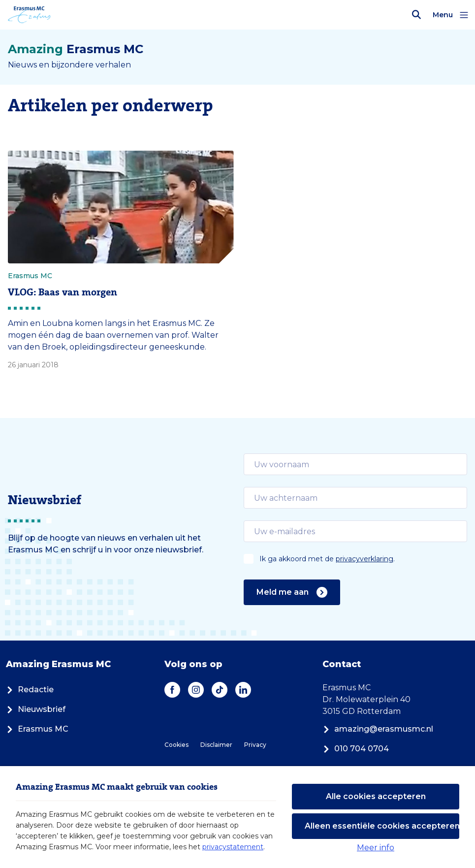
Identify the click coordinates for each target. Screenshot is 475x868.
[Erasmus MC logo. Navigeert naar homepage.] (29, 15)
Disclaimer (216, 745)
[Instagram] (196, 690)
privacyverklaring (364, 559)
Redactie (30, 690)
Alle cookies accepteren (376, 796)
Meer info (376, 848)
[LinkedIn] (243, 690)
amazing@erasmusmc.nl (378, 729)
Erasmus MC (37, 729)
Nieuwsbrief (36, 709)
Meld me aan (292, 592)
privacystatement (233, 847)
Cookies (176, 745)
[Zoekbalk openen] (416, 15)
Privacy (255, 745)
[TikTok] (220, 690)
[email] (356, 464)
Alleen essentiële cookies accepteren (382, 826)
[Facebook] (172, 690)
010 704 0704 (356, 749)
